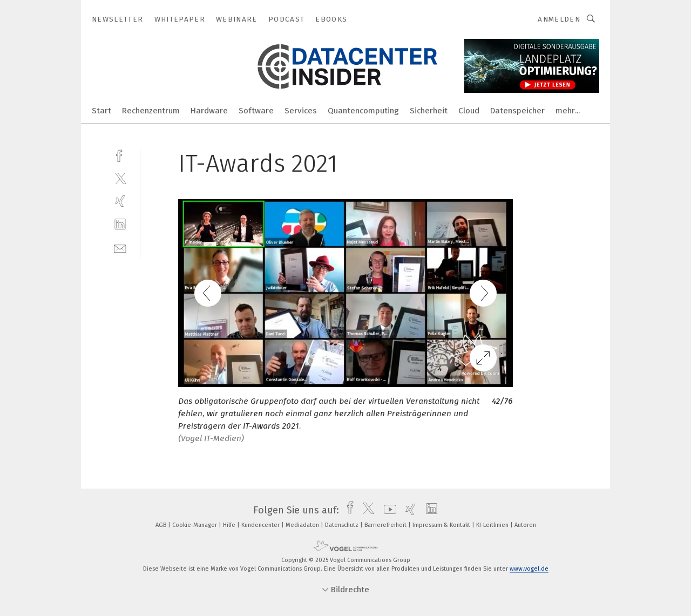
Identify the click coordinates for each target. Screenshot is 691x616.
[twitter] (120, 178)
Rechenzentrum (151, 111)
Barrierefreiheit (386, 525)
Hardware (209, 111)
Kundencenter (261, 525)
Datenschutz (343, 525)
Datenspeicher (517, 111)
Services (301, 111)
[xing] (120, 201)
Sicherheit (429, 111)
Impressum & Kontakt (442, 525)
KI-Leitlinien (493, 525)
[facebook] (120, 155)
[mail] (120, 248)
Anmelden (559, 19)
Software (256, 111)
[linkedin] (120, 224)
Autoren (525, 525)
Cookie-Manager (195, 525)
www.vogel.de (529, 569)
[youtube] (387, 510)
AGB (162, 525)
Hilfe (230, 525)
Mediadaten (303, 525)
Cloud (469, 111)
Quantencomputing (363, 111)
